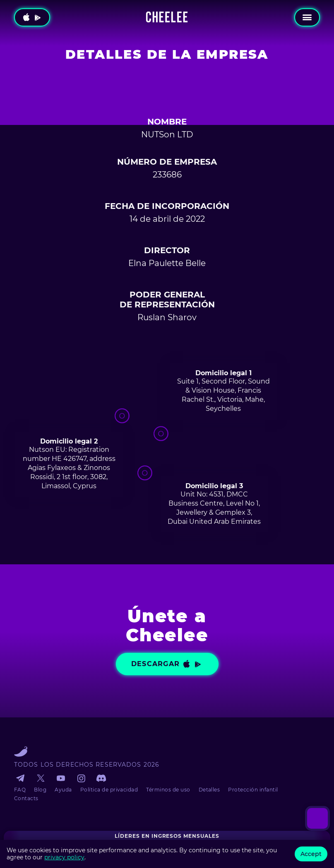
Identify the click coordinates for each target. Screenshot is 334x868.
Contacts (26, 798)
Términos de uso (168, 790)
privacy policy (64, 857)
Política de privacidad (109, 790)
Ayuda (63, 790)
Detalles (209, 790)
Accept (311, 854)
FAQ (20, 790)
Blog (40, 790)
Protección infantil (253, 790)
